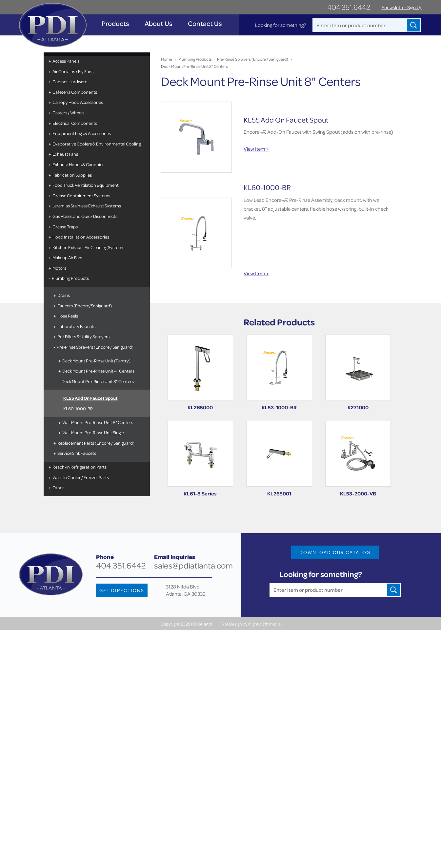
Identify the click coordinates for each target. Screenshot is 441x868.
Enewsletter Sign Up (402, 7)
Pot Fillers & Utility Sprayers (83, 336)
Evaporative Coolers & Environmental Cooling (97, 144)
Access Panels (66, 61)
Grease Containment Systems (81, 195)
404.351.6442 (349, 7)
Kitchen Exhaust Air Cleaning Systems (88, 247)
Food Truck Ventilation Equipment (86, 185)
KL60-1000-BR (78, 408)
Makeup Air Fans (68, 257)
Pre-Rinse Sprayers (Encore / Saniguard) (95, 347)
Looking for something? (281, 25)
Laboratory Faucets (76, 326)
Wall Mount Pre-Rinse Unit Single (93, 432)
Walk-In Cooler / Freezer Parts (81, 477)
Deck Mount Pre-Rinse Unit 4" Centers (98, 371)
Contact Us (205, 23)
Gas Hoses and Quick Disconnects (85, 216)
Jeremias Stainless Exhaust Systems (87, 206)
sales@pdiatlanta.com (193, 565)
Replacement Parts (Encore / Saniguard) (96, 443)
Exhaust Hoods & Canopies (78, 164)
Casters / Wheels (68, 113)
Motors (59, 268)
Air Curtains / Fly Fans (73, 71)
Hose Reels (68, 316)
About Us (159, 23)
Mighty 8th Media (264, 624)
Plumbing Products (70, 278)
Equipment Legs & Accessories (82, 133)
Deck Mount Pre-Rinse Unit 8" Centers (98, 381)
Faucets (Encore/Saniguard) (85, 306)
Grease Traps (65, 227)
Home (167, 59)
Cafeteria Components (75, 92)
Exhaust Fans (65, 154)
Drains (64, 295)
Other (58, 487)
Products (115, 23)
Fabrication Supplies (72, 175)
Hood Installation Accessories (81, 237)
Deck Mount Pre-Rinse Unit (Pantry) (96, 361)
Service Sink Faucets (77, 453)
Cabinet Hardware (70, 81)
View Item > (256, 149)
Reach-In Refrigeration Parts (80, 467)
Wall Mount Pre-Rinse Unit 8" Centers (98, 422)
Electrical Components (75, 123)
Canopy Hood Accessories (78, 102)
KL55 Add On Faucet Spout (90, 398)
